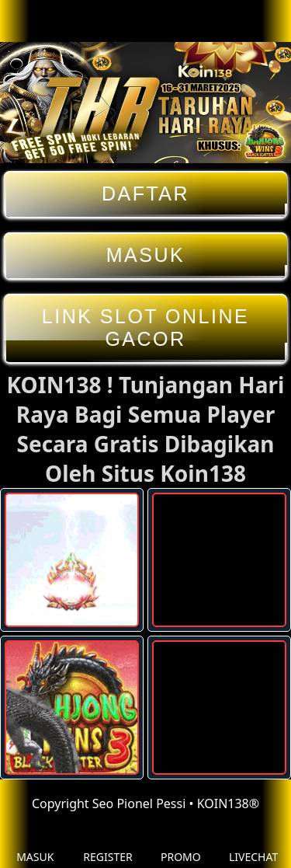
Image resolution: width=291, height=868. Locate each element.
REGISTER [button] (107, 845)
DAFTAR (145, 194)
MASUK (145, 255)
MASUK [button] (35, 845)
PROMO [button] (181, 845)
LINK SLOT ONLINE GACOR (145, 328)
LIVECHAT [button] (253, 845)
